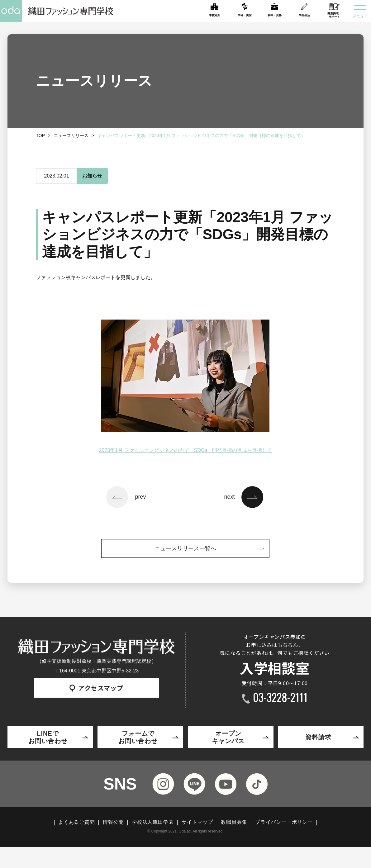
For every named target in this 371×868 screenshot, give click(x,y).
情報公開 (113, 822)
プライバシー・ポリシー (284, 822)
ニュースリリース (71, 135)
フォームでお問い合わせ (138, 737)
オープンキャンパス (228, 737)
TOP (40, 135)
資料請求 (318, 737)
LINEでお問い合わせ (48, 737)
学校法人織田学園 (153, 822)
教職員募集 (234, 822)
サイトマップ (197, 822)
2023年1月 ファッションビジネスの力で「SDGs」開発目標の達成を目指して (186, 450)
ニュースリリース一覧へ (185, 548)
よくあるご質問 (77, 822)
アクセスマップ (96, 688)
